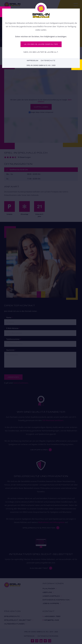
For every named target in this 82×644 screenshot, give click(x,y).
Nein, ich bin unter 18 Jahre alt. (41, 52)
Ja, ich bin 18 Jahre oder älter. (41, 44)
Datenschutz (48, 61)
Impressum (33, 61)
